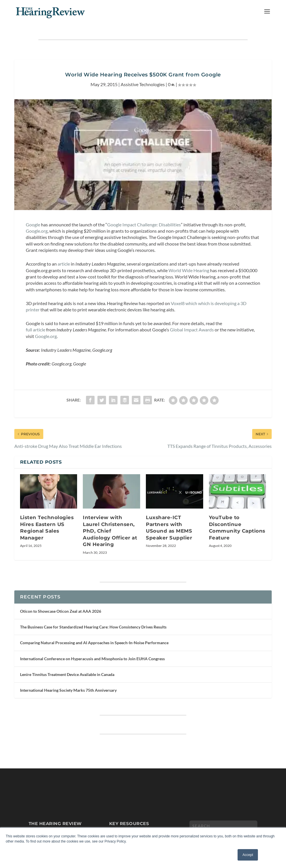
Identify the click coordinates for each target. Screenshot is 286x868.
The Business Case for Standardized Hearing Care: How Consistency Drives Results (93, 627)
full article (36, 330)
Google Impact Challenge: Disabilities (144, 225)
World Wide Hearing (189, 270)
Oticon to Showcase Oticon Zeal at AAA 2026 (61, 611)
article (64, 264)
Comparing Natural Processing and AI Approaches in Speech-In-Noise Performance (94, 643)
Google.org (37, 231)
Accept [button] (248, 855)
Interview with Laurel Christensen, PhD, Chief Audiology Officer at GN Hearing (110, 531)
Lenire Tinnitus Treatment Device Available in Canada (67, 674)
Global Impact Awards (192, 330)
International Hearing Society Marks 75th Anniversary (68, 690)
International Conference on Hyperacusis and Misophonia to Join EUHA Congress (92, 659)
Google (33, 225)
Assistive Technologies (143, 84)
